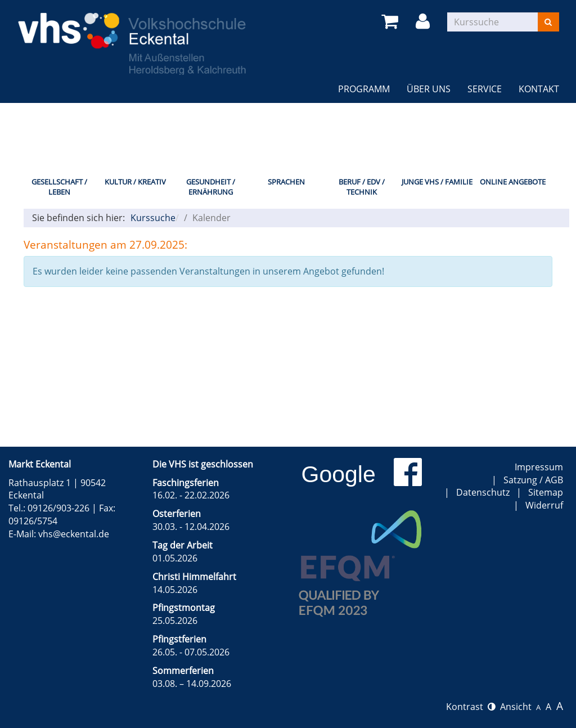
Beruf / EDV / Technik (362, 187)
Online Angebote (513, 182)
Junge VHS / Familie (437, 182)
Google (339, 474)
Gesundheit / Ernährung (211, 187)
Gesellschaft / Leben (59, 187)
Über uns (429, 89)
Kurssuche (153, 218)
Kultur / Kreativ (135, 182)
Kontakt (539, 89)
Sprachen (286, 182)
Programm (364, 89)
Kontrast (471, 707)
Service (485, 89)
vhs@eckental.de (74, 534)
